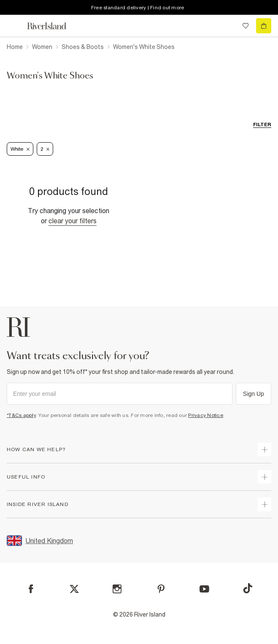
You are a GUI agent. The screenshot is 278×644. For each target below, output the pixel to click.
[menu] (14, 26)
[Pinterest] (161, 589)
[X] (74, 589)
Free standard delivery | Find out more (138, 8)
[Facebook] (31, 589)
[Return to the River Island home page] (52, 26)
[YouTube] (204, 589)
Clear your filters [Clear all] (73, 221)
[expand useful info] (265, 477)
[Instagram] (117, 589)
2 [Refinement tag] (45, 149)
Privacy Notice (206, 415)
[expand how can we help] (265, 449)
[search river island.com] (228, 26)
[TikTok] (248, 588)
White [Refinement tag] (20, 149)
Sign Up (254, 394)
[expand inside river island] (265, 504)
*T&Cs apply (21, 415)
